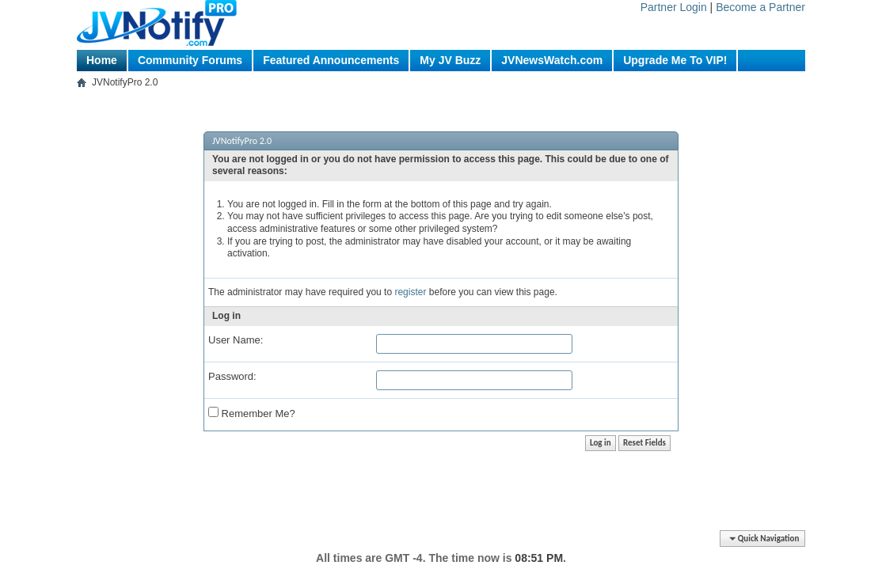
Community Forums (190, 60)
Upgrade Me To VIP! (675, 60)
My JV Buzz (450, 60)
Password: (232, 376)
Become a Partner (760, 7)
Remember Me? (252, 413)
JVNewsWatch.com (552, 60)
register (410, 292)
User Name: (236, 340)
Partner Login (674, 7)
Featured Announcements (331, 60)
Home (102, 60)
